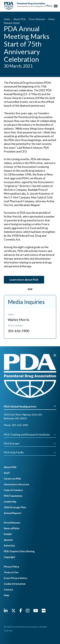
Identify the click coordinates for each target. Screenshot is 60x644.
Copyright (10, 557)
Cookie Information (15, 584)
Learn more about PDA (24, 280)
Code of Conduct (13, 490)
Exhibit (8, 534)
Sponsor (8, 540)
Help (6, 595)
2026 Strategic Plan (15, 507)
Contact (8, 589)
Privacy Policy (12, 567)
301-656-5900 (20, 425)
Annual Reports (13, 513)
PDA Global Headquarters (30, 406)
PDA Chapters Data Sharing (19, 551)
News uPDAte (12, 528)
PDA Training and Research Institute (30, 435)
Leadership (10, 502)
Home (7, 19)
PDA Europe (30, 443)
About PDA (20, 19)
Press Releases (37, 19)
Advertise (9, 546)
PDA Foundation (13, 496)
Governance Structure (17, 484)
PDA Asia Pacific (30, 452)
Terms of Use (11, 572)
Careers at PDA (12, 479)
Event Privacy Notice (16, 578)
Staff (7, 473)
